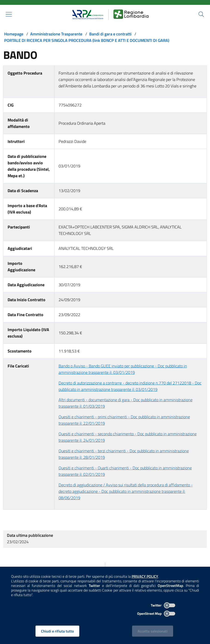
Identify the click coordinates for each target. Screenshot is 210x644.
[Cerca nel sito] (201, 14)
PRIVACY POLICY (145, 576)
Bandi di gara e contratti (110, 34)
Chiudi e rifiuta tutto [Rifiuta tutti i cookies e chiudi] (57, 631)
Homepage (14, 34)
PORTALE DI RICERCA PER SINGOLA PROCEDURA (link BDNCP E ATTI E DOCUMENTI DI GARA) (87, 40)
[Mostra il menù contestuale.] (9, 14)
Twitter (163, 605)
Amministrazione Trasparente (56, 34)
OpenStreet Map (156, 614)
